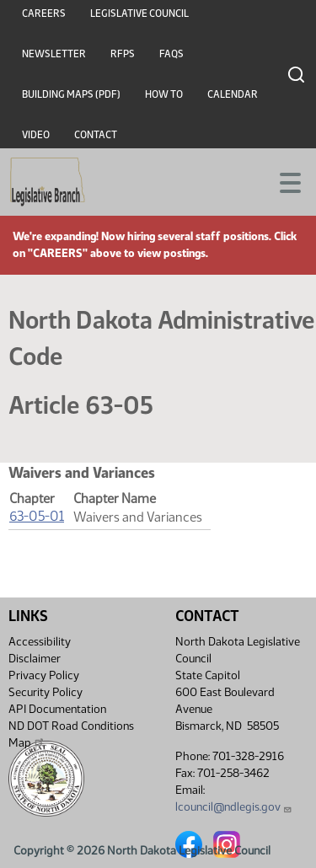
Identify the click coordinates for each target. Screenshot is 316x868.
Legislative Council (139, 13)
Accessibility (40, 642)
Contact (96, 135)
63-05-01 (37, 516)
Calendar (233, 94)
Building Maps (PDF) (71, 94)
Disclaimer (35, 659)
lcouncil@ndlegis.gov (234, 807)
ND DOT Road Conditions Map (71, 734)
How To (164, 94)
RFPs (123, 54)
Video (36, 135)
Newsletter (54, 54)
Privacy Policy (44, 675)
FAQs (171, 54)
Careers (44, 13)
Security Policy (46, 692)
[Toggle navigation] (283, 181)
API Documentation (57, 709)
